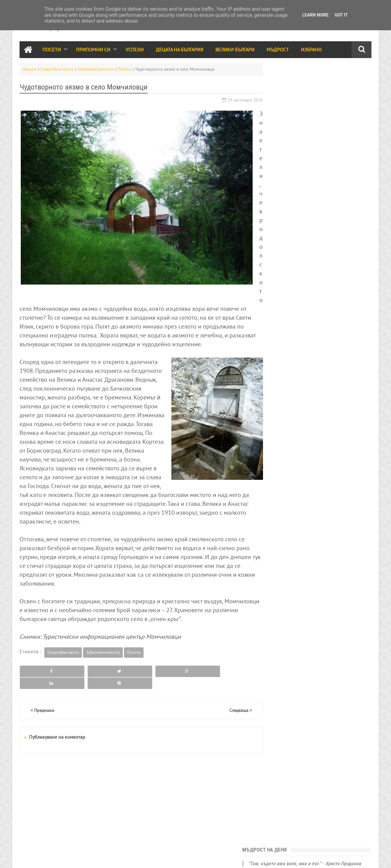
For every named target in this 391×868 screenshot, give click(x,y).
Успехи (135, 50)
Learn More (315, 15)
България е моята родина (303, 181)
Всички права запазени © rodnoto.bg (130, 858)
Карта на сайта (65, 858)
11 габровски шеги (319, 287)
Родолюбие (332, 460)
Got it (341, 15)
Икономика (280, 512)
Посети (52, 50)
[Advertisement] (136, 796)
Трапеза (324, 486)
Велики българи (285, 447)
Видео (302, 486)
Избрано (311, 50)
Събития (326, 433)
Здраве (343, 499)
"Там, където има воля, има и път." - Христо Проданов (318, 83)
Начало (29, 70)
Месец (345, 216)
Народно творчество (290, 460)
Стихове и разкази (288, 473)
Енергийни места (57, 70)
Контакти (28, 858)
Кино (299, 499)
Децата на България (179, 50)
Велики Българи (235, 50)
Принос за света (331, 473)
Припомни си (93, 50)
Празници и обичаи (289, 433)
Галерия (320, 499)
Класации (278, 486)
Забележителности (95, 70)
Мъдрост (278, 50)
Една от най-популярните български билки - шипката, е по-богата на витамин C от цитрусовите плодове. (314, 145)
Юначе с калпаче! (290, 109)
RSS (44, 858)
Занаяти (336, 525)
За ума (306, 512)
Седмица (292, 216)
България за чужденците (294, 525)
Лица (345, 486)
